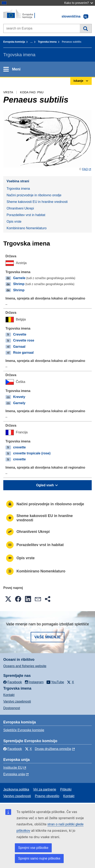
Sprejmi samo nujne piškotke (39, 858)
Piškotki (66, 789)
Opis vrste (14, 222)
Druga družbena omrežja (53, 749)
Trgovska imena (47, 42)
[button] (8, 599)
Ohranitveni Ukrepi (20, 208)
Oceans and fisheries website (25, 666)
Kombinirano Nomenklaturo (27, 228)
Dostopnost (12, 708)
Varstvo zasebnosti (17, 701)
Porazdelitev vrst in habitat (26, 215)
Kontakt (9, 695)
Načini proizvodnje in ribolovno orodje (34, 195)
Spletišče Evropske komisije (24, 730)
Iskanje (86, 28)
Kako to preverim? (79, 3)
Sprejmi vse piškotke (33, 848)
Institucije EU (13, 768)
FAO (85, 169)
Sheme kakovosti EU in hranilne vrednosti (37, 202)
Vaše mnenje (48, 637)
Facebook (13, 749)
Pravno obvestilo (47, 796)
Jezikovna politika (16, 789)
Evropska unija (14, 774)
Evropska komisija (14, 42)
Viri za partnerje (45, 789)
